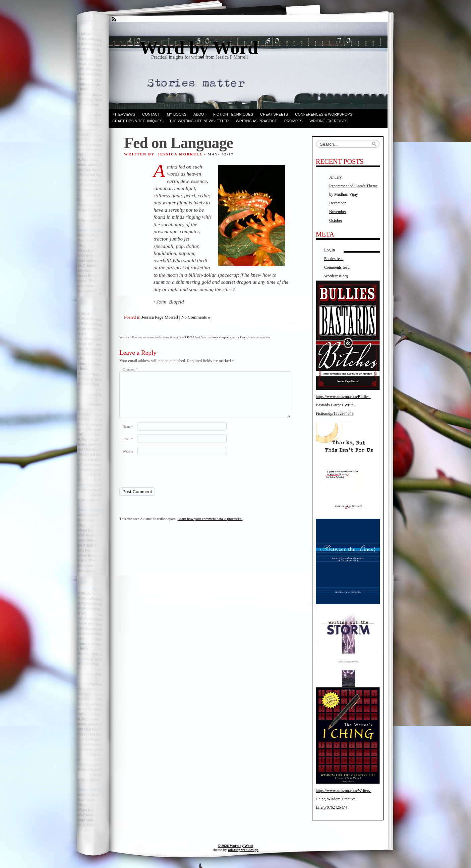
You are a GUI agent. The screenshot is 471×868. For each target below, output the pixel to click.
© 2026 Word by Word (235, 846)
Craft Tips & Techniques (137, 121)
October (336, 220)
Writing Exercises (329, 121)
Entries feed (334, 259)
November (338, 212)
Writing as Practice (256, 121)
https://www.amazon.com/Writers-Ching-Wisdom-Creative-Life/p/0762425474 (343, 799)
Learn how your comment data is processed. (210, 527)
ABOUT (200, 114)
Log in (330, 250)
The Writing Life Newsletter (199, 121)
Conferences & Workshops (324, 114)
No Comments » (196, 317)
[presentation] (165, 479)
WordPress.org (336, 276)
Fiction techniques (233, 114)
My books (177, 114)
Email (128, 447)
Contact (151, 114)
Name (128, 435)
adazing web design (243, 850)
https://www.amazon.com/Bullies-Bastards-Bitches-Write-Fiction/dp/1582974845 (343, 405)
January (335, 177)
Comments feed (337, 267)
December (337, 203)
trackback (241, 337)
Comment (130, 369)
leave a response (221, 337)
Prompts (293, 121)
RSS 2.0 (189, 337)
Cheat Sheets (274, 114)
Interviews (124, 114)
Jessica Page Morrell (160, 317)
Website (128, 459)
